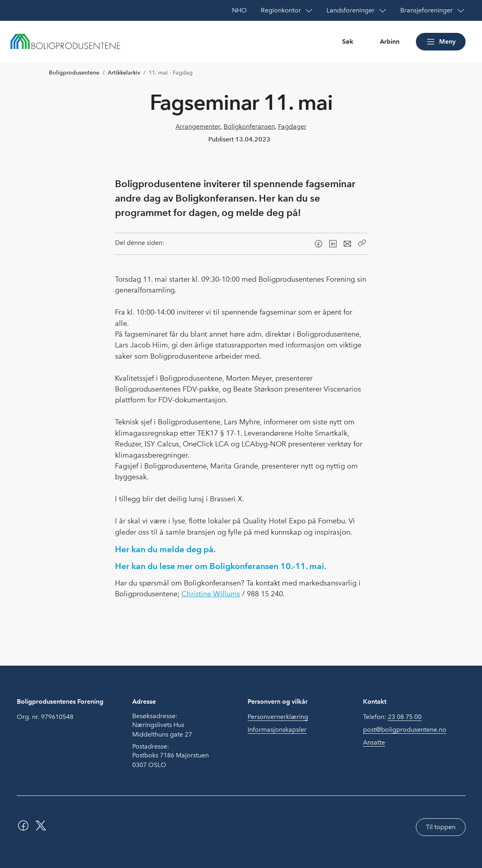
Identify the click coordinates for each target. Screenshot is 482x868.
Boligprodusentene (74, 73)
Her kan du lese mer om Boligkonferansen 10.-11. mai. (221, 566)
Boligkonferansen (249, 126)
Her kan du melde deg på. (165, 549)
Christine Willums (211, 594)
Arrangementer (198, 126)
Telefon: (392, 717)
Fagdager (292, 126)
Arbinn (390, 41)
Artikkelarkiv (124, 73)
